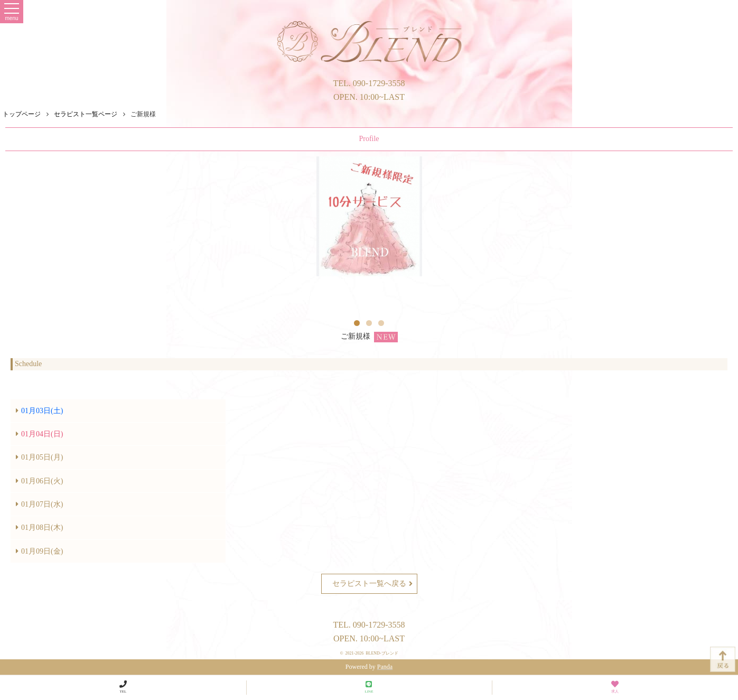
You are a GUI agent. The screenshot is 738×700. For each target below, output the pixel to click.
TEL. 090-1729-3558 (369, 83)
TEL (123, 687)
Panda (385, 667)
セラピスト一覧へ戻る (372, 584)
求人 (615, 687)
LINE (369, 687)
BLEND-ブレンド (382, 653)
